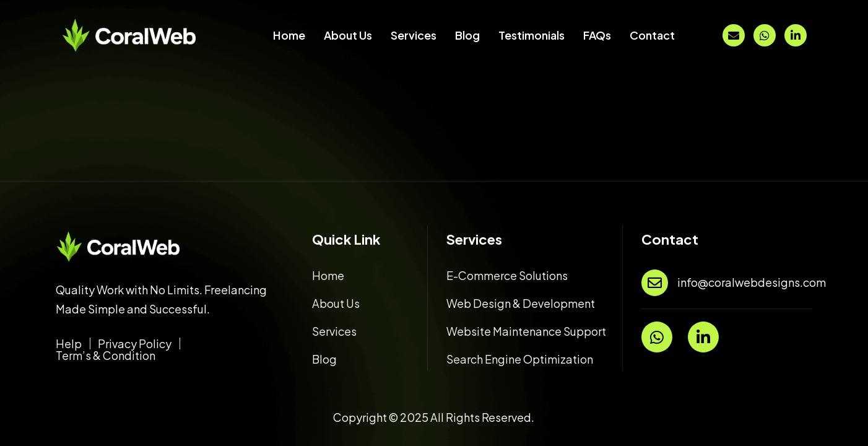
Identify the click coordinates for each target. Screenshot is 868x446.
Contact (652, 35)
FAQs (597, 35)
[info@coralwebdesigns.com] (655, 283)
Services (414, 35)
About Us (348, 35)
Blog (467, 35)
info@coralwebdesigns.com (752, 282)
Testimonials (532, 35)
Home (289, 35)
